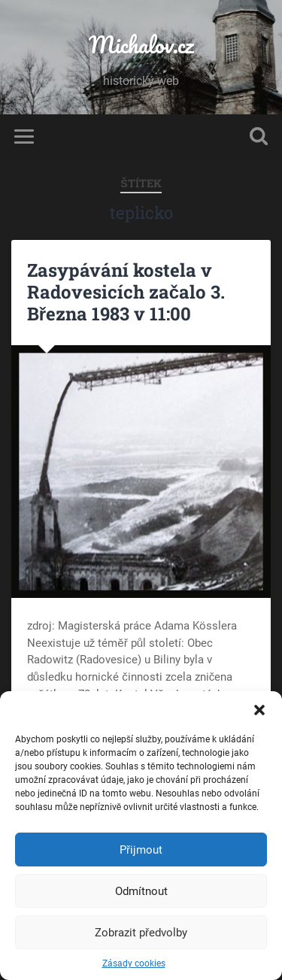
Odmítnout (141, 891)
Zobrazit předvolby (141, 933)
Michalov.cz (141, 45)
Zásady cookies (134, 963)
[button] (259, 710)
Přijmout (141, 850)
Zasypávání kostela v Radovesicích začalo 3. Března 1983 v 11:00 (126, 292)
